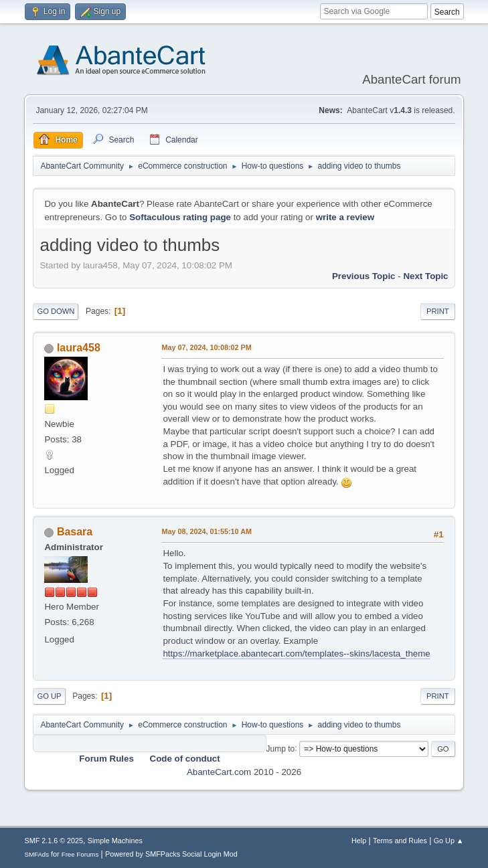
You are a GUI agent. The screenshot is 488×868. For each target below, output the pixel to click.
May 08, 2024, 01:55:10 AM (206, 531)
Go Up (49, 696)
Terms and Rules (400, 841)
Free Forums (80, 854)
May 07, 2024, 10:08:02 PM (206, 347)
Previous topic (364, 276)
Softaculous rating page (180, 217)
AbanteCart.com (219, 772)
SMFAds (36, 854)
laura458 (79, 348)
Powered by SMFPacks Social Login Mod (171, 854)
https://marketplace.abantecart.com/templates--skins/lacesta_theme (296, 654)
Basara (75, 532)
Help (359, 841)
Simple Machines (115, 841)
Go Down (56, 311)
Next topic (425, 276)
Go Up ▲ (449, 841)
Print (438, 311)
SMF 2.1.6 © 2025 (54, 841)
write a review (345, 217)
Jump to (281, 748)
